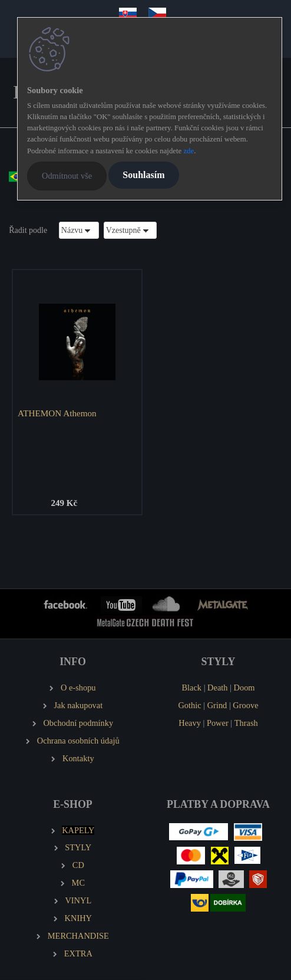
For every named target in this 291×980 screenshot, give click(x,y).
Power (218, 723)
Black (191, 688)
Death (217, 688)
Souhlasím (143, 175)
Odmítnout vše (67, 176)
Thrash (246, 723)
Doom (244, 688)
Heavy (190, 723)
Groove (245, 705)
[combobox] (79, 230)
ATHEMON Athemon (57, 413)
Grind (217, 705)
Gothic (189, 705)
